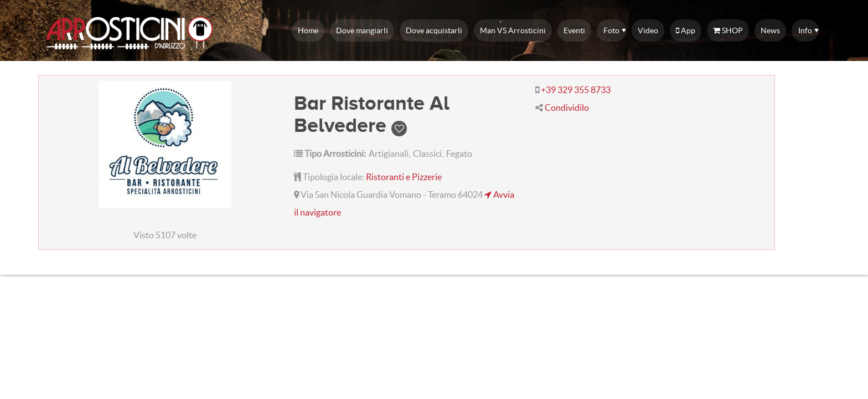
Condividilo (567, 108)
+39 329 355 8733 (576, 90)
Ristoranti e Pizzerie (404, 177)
